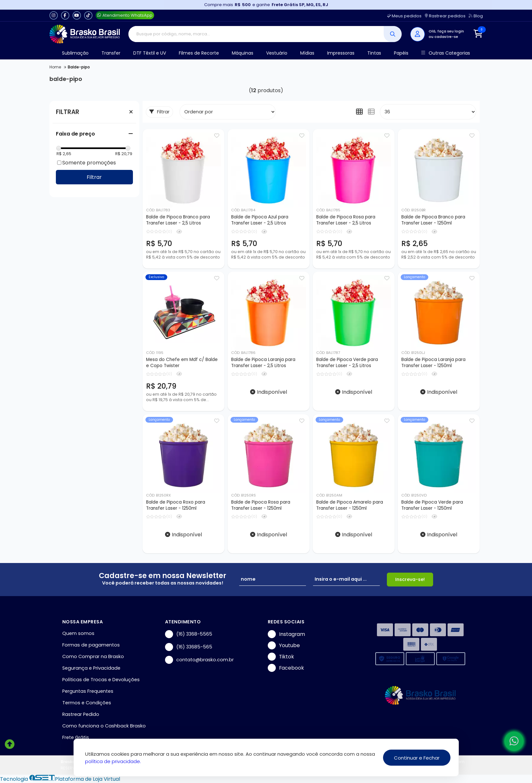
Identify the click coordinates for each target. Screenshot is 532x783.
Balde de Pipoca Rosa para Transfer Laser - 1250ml (261, 505)
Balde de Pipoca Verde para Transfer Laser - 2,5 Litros (347, 363)
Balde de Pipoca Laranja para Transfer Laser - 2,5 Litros (263, 363)
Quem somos (78, 633)
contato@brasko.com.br (199, 660)
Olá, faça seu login (446, 31)
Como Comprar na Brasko (93, 656)
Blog (476, 16)
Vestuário (277, 53)
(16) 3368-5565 (189, 634)
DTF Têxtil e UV (150, 53)
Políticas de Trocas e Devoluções (101, 680)
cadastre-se (446, 37)
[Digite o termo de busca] (256, 34)
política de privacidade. (113, 761)
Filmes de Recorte (199, 53)
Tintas (374, 53)
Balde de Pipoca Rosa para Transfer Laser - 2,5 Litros (346, 220)
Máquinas (243, 53)
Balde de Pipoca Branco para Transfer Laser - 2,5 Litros (178, 220)
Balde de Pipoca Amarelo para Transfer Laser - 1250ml (350, 505)
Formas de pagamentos (91, 645)
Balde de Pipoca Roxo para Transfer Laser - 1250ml (176, 505)
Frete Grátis (76, 737)
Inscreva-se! (410, 579)
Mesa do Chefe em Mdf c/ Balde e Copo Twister (182, 363)
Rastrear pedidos (445, 16)
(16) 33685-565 (189, 647)
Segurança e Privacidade (91, 668)
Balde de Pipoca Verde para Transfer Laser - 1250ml (432, 505)
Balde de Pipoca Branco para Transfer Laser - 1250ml (433, 220)
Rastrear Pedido (81, 714)
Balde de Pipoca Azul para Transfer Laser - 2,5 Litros (260, 220)
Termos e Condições (87, 703)
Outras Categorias (445, 53)
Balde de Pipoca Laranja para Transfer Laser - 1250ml (433, 363)
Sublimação (75, 53)
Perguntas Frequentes (88, 691)
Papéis (401, 53)
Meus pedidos (404, 16)
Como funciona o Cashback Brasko (104, 726)
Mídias (307, 53)
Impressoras (341, 53)
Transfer (111, 53)
